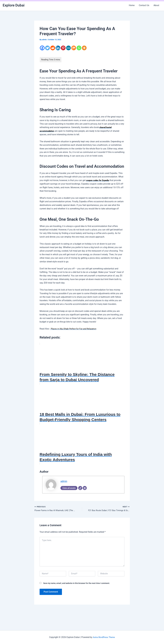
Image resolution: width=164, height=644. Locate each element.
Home (132, 5)
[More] (84, 48)
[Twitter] (47, 48)
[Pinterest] (63, 48)
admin (64, 481)
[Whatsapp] (79, 48)
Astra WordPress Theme (104, 637)
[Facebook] (42, 48)
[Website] (80, 488)
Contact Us (144, 5)
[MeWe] (68, 48)
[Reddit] (53, 48)
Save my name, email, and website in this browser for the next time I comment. (77, 584)
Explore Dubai (14, 5)
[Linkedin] (58, 48)
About (156, 5)
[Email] (85, 488)
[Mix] (74, 48)
